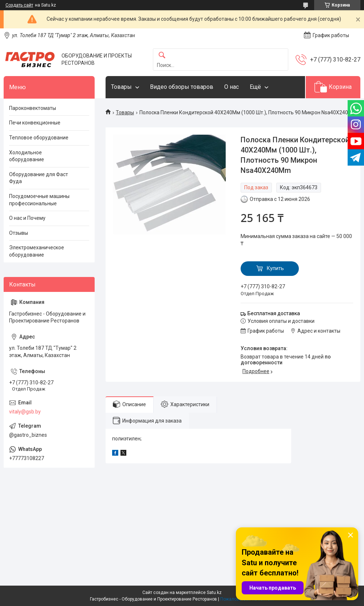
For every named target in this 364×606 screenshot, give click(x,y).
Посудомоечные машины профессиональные (39, 200)
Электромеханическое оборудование (37, 251)
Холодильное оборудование (27, 156)
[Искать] (162, 56)
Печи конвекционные (35, 123)
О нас (232, 87)
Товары (121, 87)
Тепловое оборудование (39, 138)
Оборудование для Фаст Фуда (39, 178)
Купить (275, 268)
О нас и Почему (27, 218)
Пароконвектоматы (33, 108)
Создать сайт (19, 5)
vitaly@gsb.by (25, 412)
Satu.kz (214, 593)
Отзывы (19, 233)
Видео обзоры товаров (182, 87)
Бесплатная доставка (274, 313)
